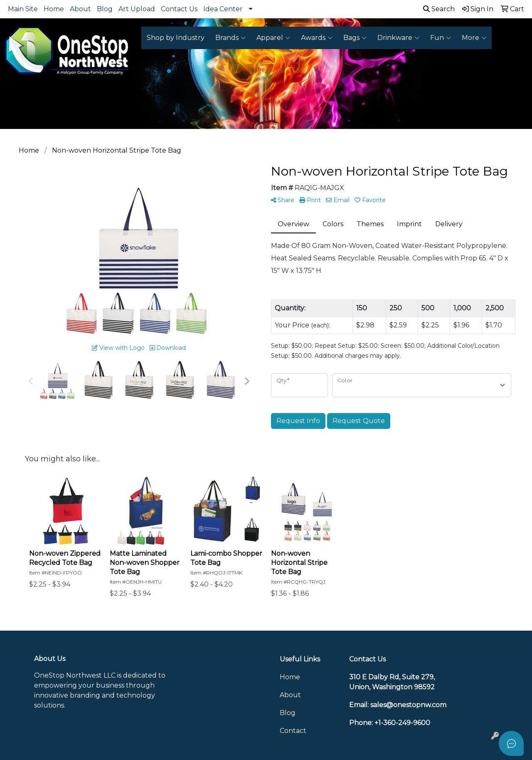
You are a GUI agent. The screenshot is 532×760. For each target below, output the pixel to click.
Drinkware (398, 38)
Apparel (273, 38)
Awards (317, 38)
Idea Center (223, 9)
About (80, 9)
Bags (355, 38)
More (474, 38)
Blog (105, 9)
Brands (230, 38)
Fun (441, 38)
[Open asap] (511, 743)
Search (439, 9)
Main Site (23, 9)
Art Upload (137, 9)
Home (54, 9)
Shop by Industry (176, 38)
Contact (293, 731)
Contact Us (179, 9)
